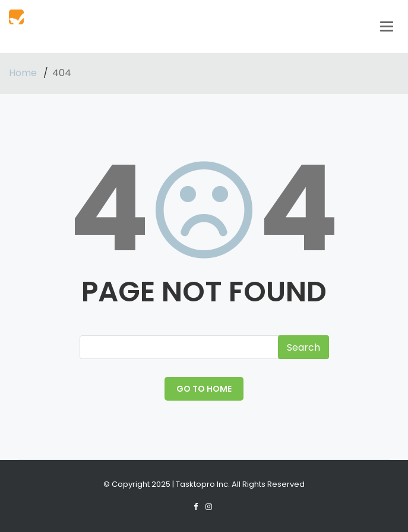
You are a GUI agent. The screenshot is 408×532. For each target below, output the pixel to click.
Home (24, 73)
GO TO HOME (204, 389)
